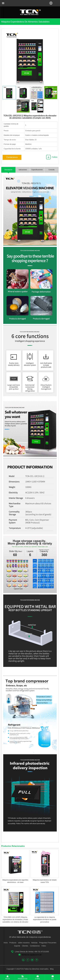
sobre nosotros (24, 943)
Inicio (6, 943)
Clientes (25, 946)
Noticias (34, 943)
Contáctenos (12, 157)
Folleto (55, 157)
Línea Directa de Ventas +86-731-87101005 (32, 952)
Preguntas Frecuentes (48, 943)
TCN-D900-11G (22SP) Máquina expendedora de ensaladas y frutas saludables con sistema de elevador (15, 920)
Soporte (17, 946)
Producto (13, 943)
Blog (51, 969)
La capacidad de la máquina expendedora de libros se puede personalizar (45, 920)
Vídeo (44, 946)
